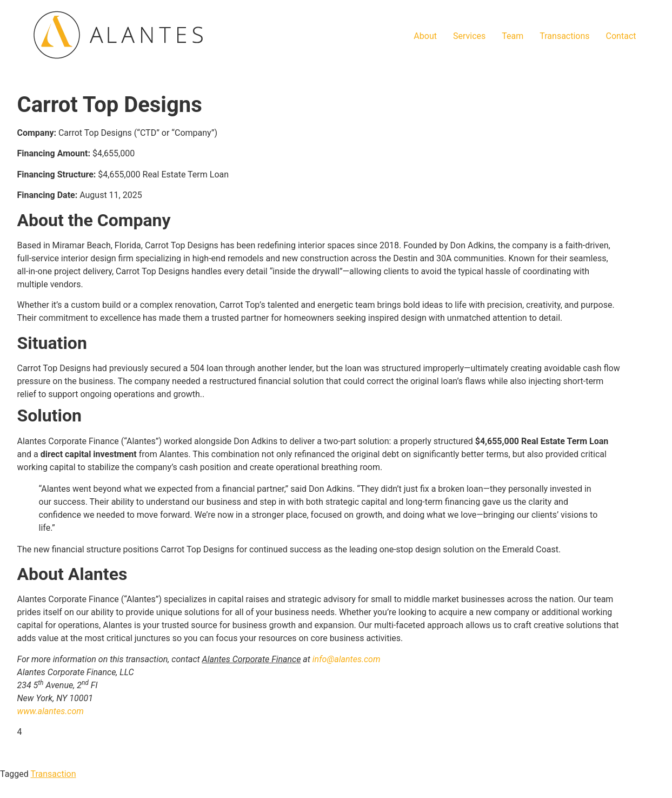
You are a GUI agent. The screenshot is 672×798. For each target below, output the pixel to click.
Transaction (54, 774)
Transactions (564, 36)
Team (513, 36)
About (425, 36)
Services (469, 36)
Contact (621, 36)
